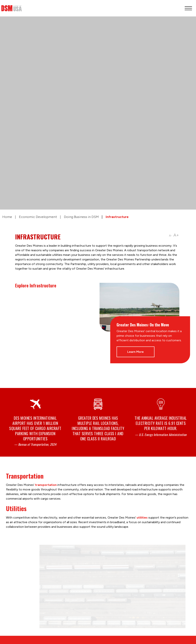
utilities (142, 518)
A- (170, 236)
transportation (46, 485)
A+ (176, 235)
